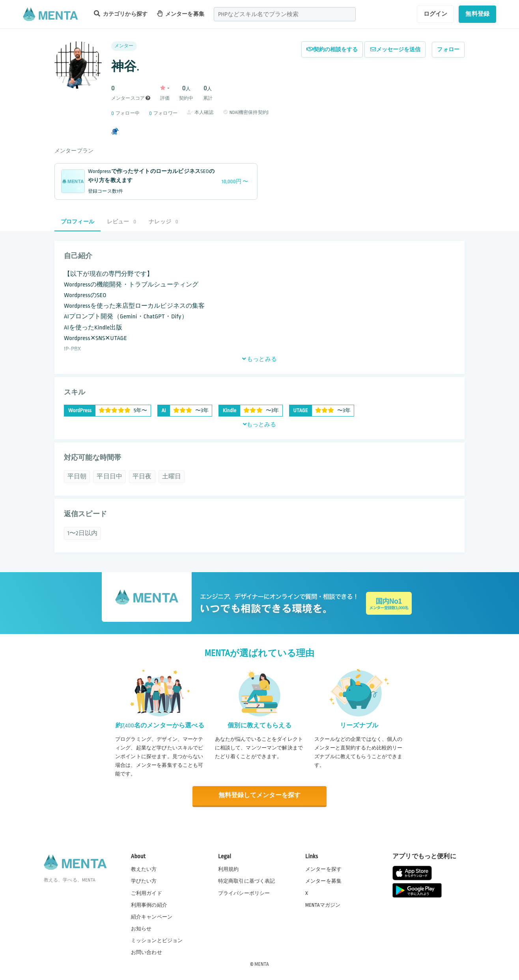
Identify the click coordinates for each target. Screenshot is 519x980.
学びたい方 (144, 881)
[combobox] (285, 14)
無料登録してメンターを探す (259, 796)
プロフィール (77, 222)
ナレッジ (163, 222)
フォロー (448, 49)
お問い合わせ (147, 952)
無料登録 (477, 14)
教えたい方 (144, 869)
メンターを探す (323, 869)
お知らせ (141, 928)
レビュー (121, 222)
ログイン (436, 14)
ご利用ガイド (147, 893)
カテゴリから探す (121, 14)
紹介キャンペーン (152, 917)
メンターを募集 (181, 14)
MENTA (262, 964)
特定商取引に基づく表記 (247, 881)
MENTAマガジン (323, 904)
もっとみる (259, 359)
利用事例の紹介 (149, 904)
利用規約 (229, 869)
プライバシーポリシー (244, 893)
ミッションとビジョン (157, 940)
